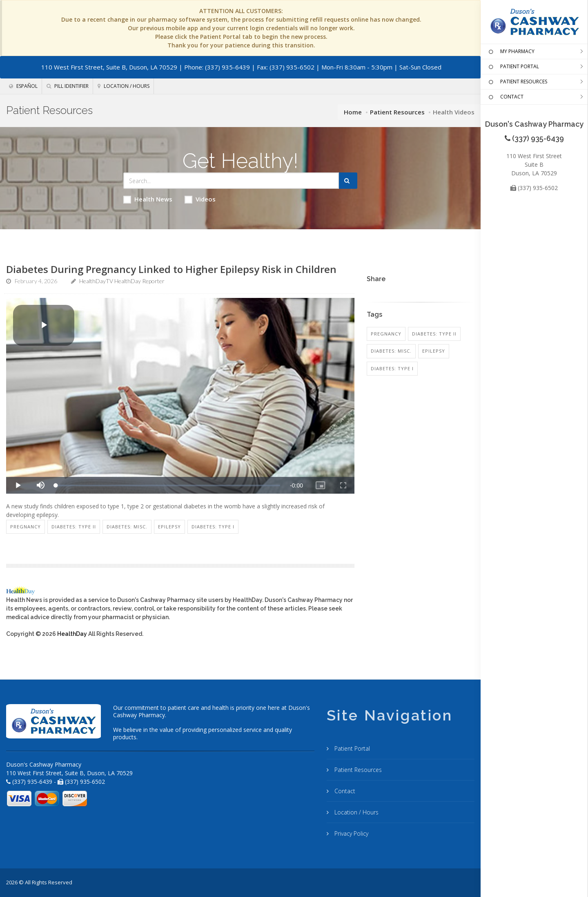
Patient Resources (397, 112)
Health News (148, 199)
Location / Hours (124, 86)
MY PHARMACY (511, 52)
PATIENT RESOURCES (517, 82)
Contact (344, 791)
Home (353, 112)
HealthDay (72, 634)
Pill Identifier (68, 86)
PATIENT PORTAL (513, 67)
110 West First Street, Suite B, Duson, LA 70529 (109, 67)
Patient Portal (351, 748)
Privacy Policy (351, 833)
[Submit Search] (348, 181)
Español (23, 86)
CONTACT (505, 97)
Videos (200, 199)
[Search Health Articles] (231, 181)
